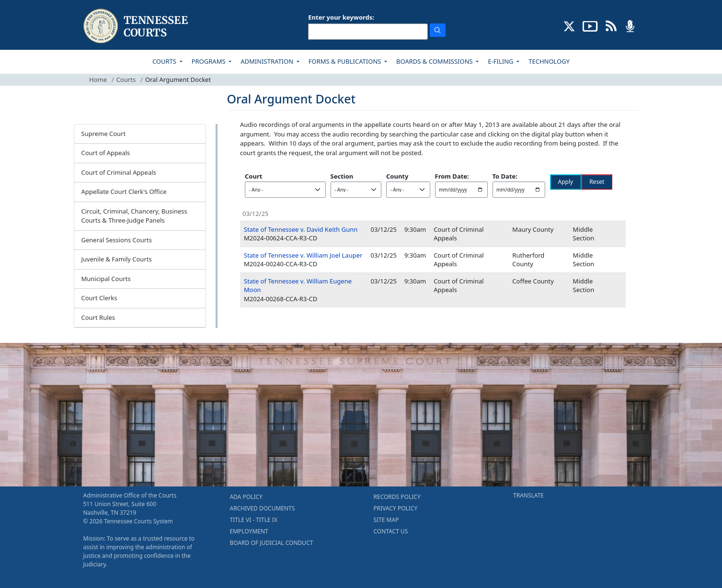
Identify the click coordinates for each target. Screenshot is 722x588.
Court (253, 176)
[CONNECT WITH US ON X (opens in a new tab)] (569, 25)
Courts (126, 79)
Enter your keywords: (341, 17)
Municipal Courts (106, 279)
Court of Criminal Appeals (119, 172)
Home (98, 79)
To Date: (505, 176)
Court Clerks (99, 298)
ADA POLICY (246, 497)
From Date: (452, 176)
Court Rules (98, 317)
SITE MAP (386, 520)
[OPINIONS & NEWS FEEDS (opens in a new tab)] (611, 25)
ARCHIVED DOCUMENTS (263, 508)
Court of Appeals (106, 153)
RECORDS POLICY (397, 497)
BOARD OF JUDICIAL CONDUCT (272, 543)
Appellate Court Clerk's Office (124, 192)
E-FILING (501, 61)
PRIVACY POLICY (396, 508)
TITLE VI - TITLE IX (254, 520)
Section (342, 176)
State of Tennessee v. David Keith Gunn (301, 229)
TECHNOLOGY (549, 61)
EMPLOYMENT (249, 531)
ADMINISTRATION (268, 61)
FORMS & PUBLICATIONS (346, 61)
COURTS (165, 61)
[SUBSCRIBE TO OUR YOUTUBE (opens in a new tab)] (590, 25)
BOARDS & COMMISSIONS (435, 61)
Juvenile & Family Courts (117, 259)
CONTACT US (391, 531)
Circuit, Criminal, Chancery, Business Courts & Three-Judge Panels (134, 216)
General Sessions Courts (117, 240)
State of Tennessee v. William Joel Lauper (303, 255)
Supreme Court (104, 134)
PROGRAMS (209, 61)
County (397, 176)
